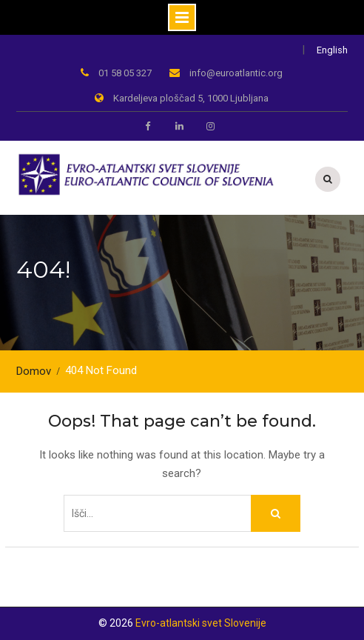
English (332, 50)
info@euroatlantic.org (236, 73)
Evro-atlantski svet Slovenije (201, 623)
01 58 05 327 (125, 73)
